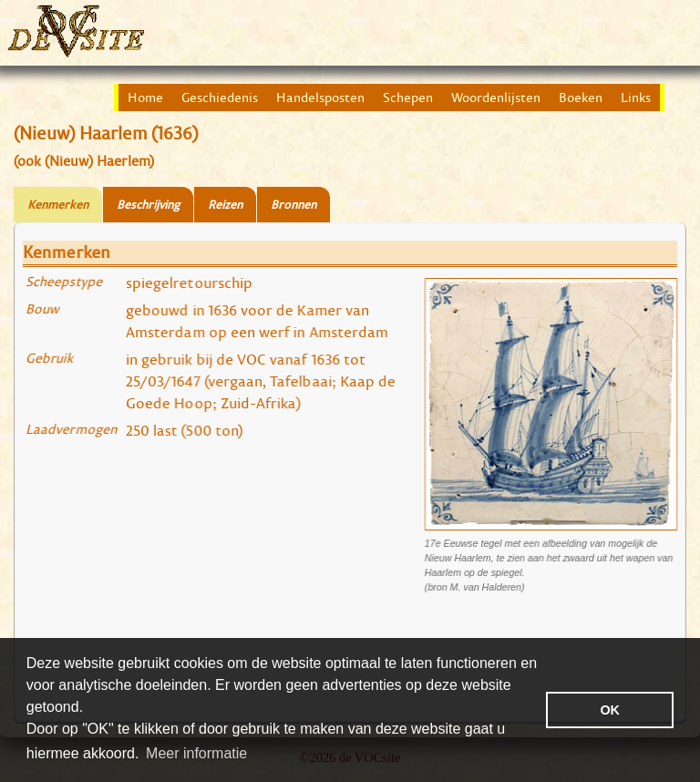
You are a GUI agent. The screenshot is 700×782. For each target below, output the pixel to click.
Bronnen (293, 205)
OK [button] (610, 710)
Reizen (225, 205)
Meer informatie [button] (196, 753)
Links (636, 98)
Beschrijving (148, 205)
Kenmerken (58, 205)
